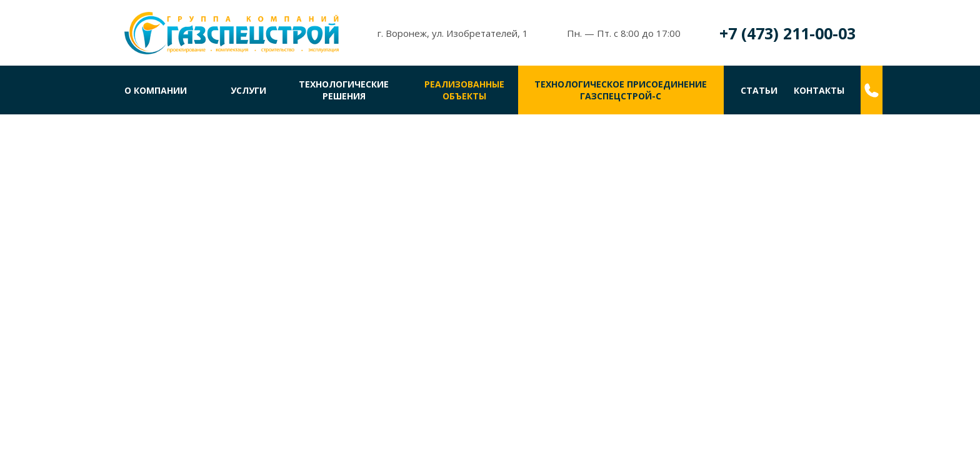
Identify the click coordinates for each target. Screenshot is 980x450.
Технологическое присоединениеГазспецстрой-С (621, 90)
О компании (156, 90)
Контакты (819, 90)
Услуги (248, 90)
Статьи (759, 90)
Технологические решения (344, 90)
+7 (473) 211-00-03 (787, 33)
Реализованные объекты (464, 90)
